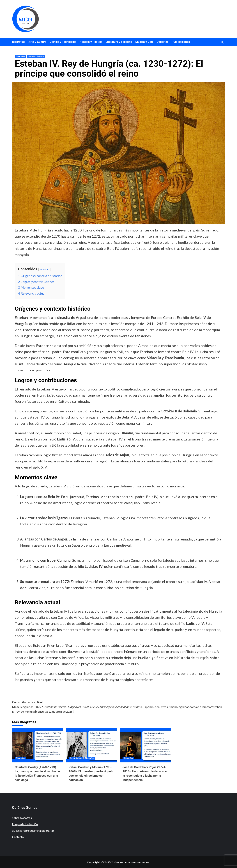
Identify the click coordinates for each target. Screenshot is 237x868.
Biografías (19, 42)
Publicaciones (181, 42)
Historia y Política (91, 42)
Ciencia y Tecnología (63, 42)
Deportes (163, 42)
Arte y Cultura (37, 42)
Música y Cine (144, 42)
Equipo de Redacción (25, 824)
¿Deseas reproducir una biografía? (33, 830)
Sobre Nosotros (22, 818)
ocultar (44, 269)
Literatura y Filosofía (119, 42)
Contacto (18, 837)
